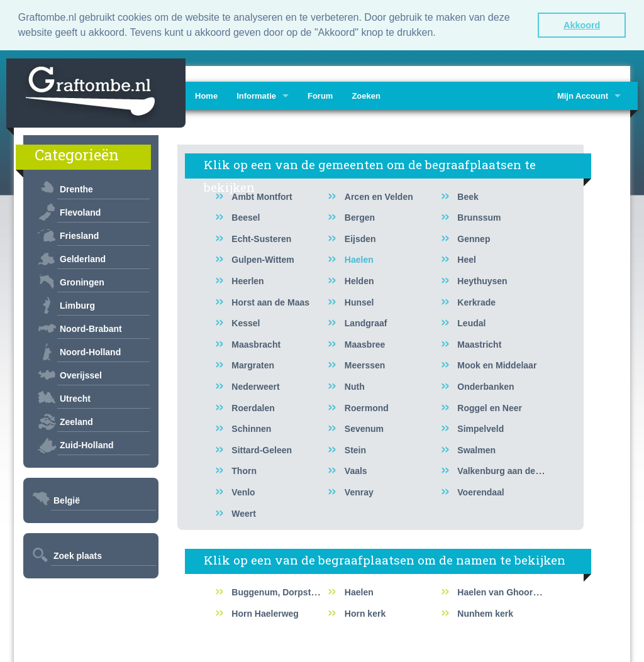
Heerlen (247, 280)
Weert (244, 512)
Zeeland (76, 421)
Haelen (359, 259)
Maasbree (365, 343)
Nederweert (255, 385)
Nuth (355, 385)
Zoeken (366, 95)
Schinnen (251, 428)
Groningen (82, 281)
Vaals (356, 470)
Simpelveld (480, 428)
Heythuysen (482, 280)
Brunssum (479, 216)
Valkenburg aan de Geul (507, 470)
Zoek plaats (78, 554)
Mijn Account (583, 95)
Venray (359, 491)
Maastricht (479, 343)
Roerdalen (253, 407)
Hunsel (359, 301)
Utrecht (75, 397)
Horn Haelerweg (265, 612)
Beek (468, 196)
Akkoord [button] (582, 25)
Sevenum (364, 428)
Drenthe (76, 188)
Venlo (243, 491)
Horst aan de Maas (270, 301)
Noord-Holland (90, 351)
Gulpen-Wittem (263, 259)
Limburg (77, 304)
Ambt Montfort (262, 196)
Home (206, 95)
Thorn (244, 470)
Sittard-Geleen (262, 449)
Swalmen (476, 449)
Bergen (360, 216)
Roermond (367, 407)
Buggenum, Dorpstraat (279, 591)
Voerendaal (480, 491)
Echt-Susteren (261, 238)
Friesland (79, 234)
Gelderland (83, 258)
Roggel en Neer (490, 407)
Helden (359, 280)
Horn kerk (365, 612)
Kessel (246, 322)
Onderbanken (486, 385)
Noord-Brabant (91, 328)
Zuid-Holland (87, 444)
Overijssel (81, 374)
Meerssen (365, 365)
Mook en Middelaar (497, 365)
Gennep (474, 238)
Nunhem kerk (485, 612)
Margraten (253, 365)
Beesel (246, 216)
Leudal (471, 322)
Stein (355, 449)
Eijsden (360, 238)
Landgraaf (366, 322)
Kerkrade (476, 301)
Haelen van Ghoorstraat (507, 591)
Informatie (256, 95)
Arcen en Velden (379, 196)
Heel (467, 259)
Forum (320, 95)
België (67, 499)
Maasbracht (256, 343)
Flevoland (80, 211)
